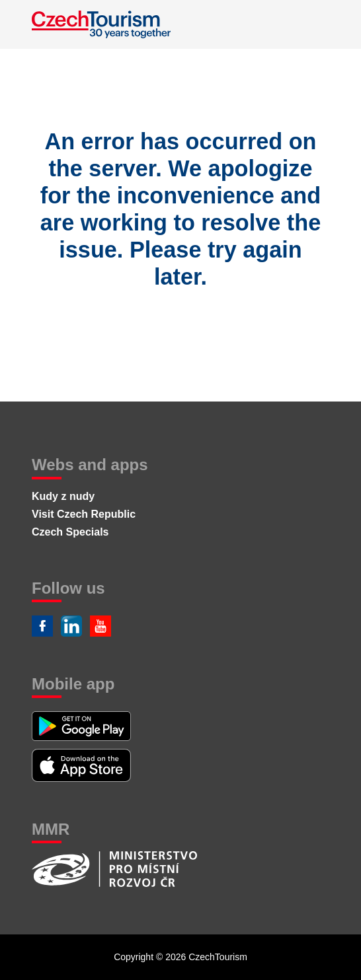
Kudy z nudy (63, 496)
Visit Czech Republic (84, 514)
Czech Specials (70, 532)
